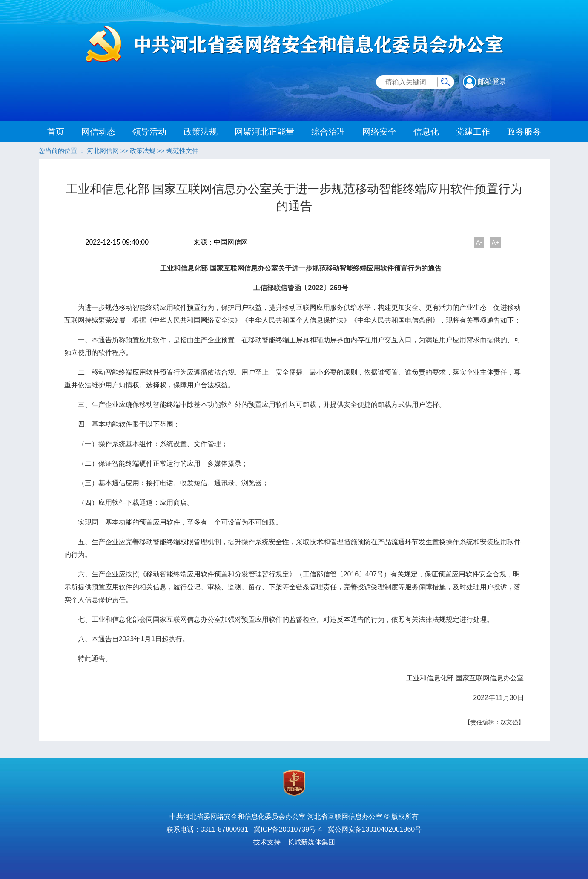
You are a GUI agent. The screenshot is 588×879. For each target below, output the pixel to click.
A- (479, 242)
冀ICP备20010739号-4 (288, 829)
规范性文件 (182, 151)
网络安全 (379, 132)
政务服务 (524, 132)
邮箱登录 (485, 82)
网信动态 (98, 132)
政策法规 (201, 132)
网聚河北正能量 (264, 132)
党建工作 (473, 132)
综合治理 (328, 132)
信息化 (426, 132)
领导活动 (149, 132)
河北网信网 (103, 151)
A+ (496, 242)
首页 (56, 132)
